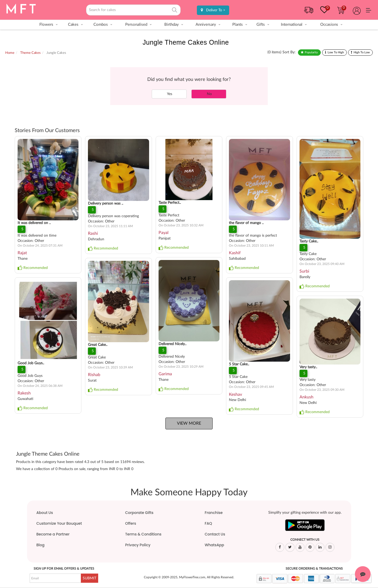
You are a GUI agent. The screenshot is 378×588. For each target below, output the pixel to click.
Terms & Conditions (143, 534)
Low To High (336, 52)
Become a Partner (53, 534)
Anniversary (206, 25)
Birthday (172, 25)
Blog (41, 545)
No (209, 94)
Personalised (136, 25)
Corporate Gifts (139, 513)
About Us (45, 513)
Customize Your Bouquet (59, 523)
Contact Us (215, 534)
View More (189, 423)
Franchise (214, 513)
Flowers (46, 25)
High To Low (362, 52)
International (292, 25)
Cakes (73, 25)
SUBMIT (90, 578)
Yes (169, 94)
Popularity (311, 52)
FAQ (208, 523)
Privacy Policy (138, 545)
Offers (131, 523)
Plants (238, 25)
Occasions (329, 25)
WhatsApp (214, 545)
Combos (101, 25)
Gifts (261, 25)
